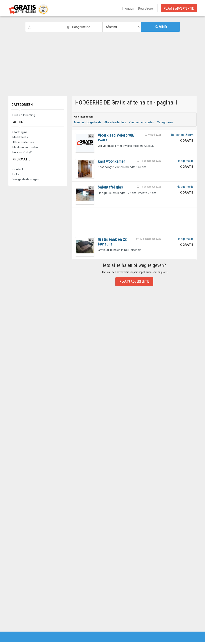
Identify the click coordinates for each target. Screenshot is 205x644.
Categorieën (22, 105)
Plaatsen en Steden (25, 147)
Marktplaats (20, 137)
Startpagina (20, 132)
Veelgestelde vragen (26, 179)
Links (16, 174)
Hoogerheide (185, 161)
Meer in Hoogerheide (88, 122)
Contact (18, 169)
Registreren (146, 9)
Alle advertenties (23, 142)
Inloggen (128, 9)
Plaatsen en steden (141, 122)
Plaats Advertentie (179, 9)
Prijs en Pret (22, 152)
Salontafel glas (110, 187)
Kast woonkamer (111, 161)
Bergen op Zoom (182, 135)
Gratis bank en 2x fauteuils (112, 242)
